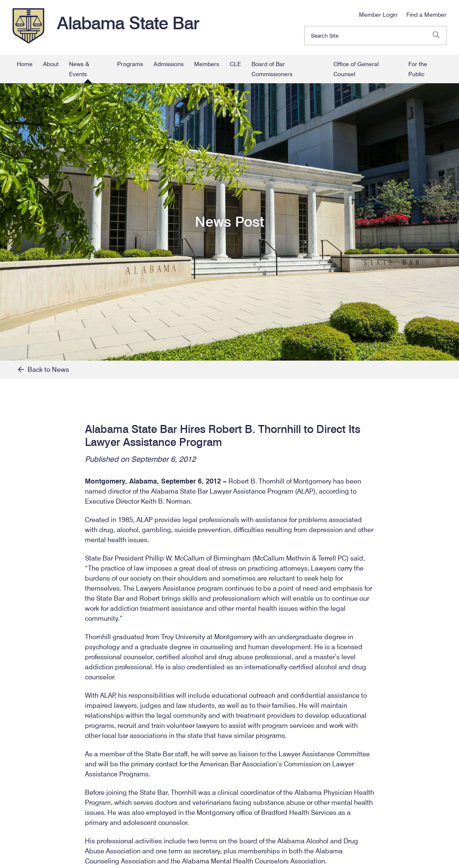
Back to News (44, 370)
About (51, 64)
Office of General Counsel (356, 69)
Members (207, 64)
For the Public (418, 69)
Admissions (169, 64)
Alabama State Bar (128, 23)
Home (25, 64)
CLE (235, 64)
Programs (130, 64)
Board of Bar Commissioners (272, 69)
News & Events (79, 69)
